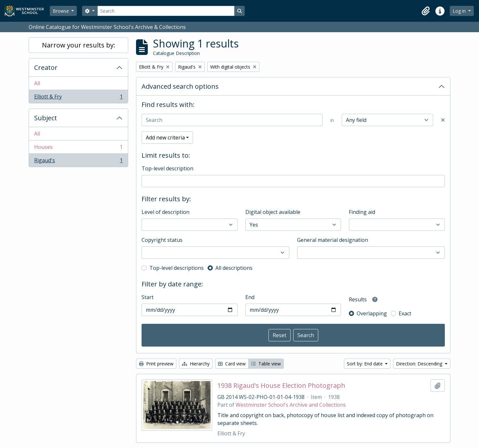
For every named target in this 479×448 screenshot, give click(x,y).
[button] (426, 11)
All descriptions (234, 268)
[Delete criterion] (443, 120)
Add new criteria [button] (165, 138)
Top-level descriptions (177, 268)
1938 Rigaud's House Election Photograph (281, 386)
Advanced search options (180, 86)
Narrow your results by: (79, 45)
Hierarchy (196, 364)
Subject (46, 118)
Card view (232, 364)
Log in (460, 11)
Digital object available (273, 212)
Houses (78, 148)
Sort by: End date (365, 364)
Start (148, 297)
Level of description (165, 212)
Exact (405, 313)
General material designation (333, 240)
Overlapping (372, 313)
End (250, 297)
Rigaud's (78, 162)
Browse (62, 11)
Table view (266, 364)
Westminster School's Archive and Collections (291, 405)
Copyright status (162, 240)
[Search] (166, 11)
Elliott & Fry (78, 98)
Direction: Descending (420, 364)
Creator (46, 67)
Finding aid (362, 212)
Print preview (156, 364)
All (37, 83)
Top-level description (167, 168)
